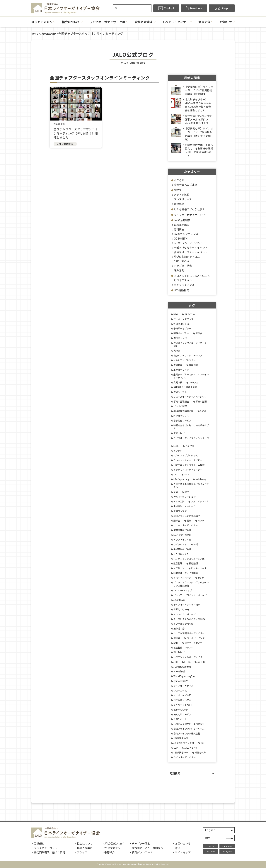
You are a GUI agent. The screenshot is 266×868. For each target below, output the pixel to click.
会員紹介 (204, 22)
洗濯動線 (178, 365)
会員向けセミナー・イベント (191, 252)
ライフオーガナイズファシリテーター (191, 440)
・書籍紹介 (108, 852)
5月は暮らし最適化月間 (185, 387)
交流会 (199, 333)
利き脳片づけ (180, 652)
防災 (196, 544)
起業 (189, 520)
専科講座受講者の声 (183, 411)
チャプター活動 (183, 266)
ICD (203, 743)
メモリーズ (179, 568)
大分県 (177, 351)
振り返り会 (179, 628)
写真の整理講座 (181, 401)
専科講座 (179, 229)
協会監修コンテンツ (183, 647)
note (176, 643)
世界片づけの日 (181, 609)
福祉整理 (193, 563)
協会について (71, 22)
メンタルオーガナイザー (186, 614)
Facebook (227, 846)
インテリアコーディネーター (188, 470)
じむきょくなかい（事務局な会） (190, 724)
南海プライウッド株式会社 (187, 733)
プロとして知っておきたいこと (192, 276)
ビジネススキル (183, 280)
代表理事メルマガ (182, 700)
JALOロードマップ (183, 590)
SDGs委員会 (179, 671)
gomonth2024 (181, 710)
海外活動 (179, 270)
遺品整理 (178, 563)
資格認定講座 (144, 22)
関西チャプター (181, 333)
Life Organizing (181, 479)
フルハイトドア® (199, 501)
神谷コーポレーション (185, 497)
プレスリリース (183, 199)
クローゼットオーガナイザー (188, 460)
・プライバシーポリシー (46, 848)
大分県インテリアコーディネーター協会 (191, 344)
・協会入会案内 (83, 848)
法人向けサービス (182, 714)
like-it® (201, 578)
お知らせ (226, 22)
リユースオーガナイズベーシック (190, 397)
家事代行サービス (182, 420)
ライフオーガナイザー (185, 757)
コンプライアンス (184, 285)
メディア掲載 (181, 195)
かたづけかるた (181, 554)
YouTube (211, 851)
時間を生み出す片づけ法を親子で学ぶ (191, 427)
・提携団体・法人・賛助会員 (146, 848)
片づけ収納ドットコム (187, 257)
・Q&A (176, 848)
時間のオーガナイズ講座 (186, 573)
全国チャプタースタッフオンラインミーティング (191, 376)
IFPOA (187, 662)
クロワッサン (180, 511)
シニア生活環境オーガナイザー (189, 633)
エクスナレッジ (181, 370)
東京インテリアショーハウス (188, 355)
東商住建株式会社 (182, 530)
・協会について (83, 843)
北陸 (187, 492)
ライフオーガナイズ (183, 686)
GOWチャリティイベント (188, 243)
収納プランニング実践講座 (187, 516)
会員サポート (180, 719)
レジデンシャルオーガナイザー (189, 657)
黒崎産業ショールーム (185, 506)
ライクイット (180, 544)
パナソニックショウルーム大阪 (189, 558)
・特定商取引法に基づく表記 (48, 852)
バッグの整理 (180, 406)
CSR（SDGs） (182, 261)
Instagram (227, 851)
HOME (35, 34)
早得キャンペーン (182, 578)
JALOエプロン (192, 314)
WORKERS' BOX (181, 324)
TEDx (187, 474)
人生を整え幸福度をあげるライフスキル (191, 486)
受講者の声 (200, 752)
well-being (201, 479)
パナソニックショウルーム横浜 (189, 465)
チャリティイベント (183, 705)
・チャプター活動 (140, 843)
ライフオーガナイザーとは (107, 22)
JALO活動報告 (182, 220)
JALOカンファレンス (186, 234)
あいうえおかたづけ (183, 624)
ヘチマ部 (190, 446)
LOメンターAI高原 (182, 535)
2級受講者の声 (181, 738)
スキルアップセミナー (185, 360)
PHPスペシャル (181, 416)
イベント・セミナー (176, 22)
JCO (176, 662)
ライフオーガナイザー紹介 (189, 215)
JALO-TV (201, 662)
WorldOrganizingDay (184, 676)
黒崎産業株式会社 (182, 549)
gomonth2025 (181, 681)
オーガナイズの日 (182, 695)
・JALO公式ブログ (113, 843)
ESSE (176, 446)
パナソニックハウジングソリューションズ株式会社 (191, 584)
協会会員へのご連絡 (185, 185)
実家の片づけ (180, 433)
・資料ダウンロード (141, 852)
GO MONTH (181, 238)
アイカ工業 (179, 501)
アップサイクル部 (182, 539)
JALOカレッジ (191, 748)
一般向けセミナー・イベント (191, 247)
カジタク (178, 451)
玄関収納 (178, 382)
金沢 (176, 492)
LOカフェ (194, 382)
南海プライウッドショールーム (189, 729)
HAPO (201, 520)
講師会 (177, 520)
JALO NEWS (179, 600)
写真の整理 (201, 401)
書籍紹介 (179, 204)
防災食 (177, 638)
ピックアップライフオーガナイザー (191, 595)
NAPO (203, 411)
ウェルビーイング (196, 638)
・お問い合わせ (181, 843)
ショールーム (180, 690)
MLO (176, 314)
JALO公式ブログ (48, 34)
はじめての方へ (42, 22)
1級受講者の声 (181, 752)
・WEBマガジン (111, 848)
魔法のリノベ (180, 338)
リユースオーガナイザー (186, 525)
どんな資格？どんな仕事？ (189, 209)
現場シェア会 (180, 392)
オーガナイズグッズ (183, 319)
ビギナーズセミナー (195, 643)
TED (175, 474)
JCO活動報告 (181, 290)
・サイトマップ (181, 852)
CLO (176, 748)
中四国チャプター (182, 328)
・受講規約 (38, 843)
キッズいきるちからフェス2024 (189, 619)
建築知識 (193, 365)
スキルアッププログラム (186, 455)
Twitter (211, 846)
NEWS (177, 190)
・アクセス (81, 852)
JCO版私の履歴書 (182, 667)
